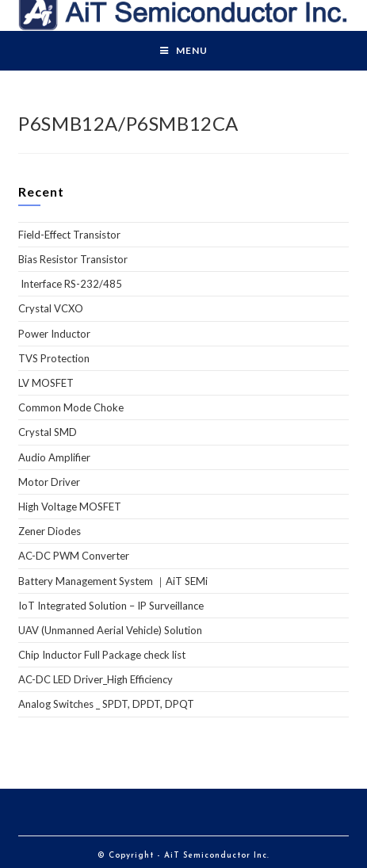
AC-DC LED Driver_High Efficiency (96, 679)
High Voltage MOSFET (70, 507)
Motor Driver (49, 482)
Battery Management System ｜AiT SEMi (113, 581)
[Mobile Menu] (184, 51)
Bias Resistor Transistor (73, 259)
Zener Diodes (50, 531)
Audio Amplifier (54, 457)
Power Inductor (54, 334)
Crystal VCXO (51, 308)
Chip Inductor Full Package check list (102, 655)
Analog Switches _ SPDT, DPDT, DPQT (106, 704)
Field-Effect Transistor (69, 235)
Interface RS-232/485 (70, 284)
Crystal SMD (48, 432)
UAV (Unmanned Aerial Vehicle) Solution (110, 630)
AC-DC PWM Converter (74, 556)
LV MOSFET (46, 383)
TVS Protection (54, 358)
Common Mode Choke (71, 407)
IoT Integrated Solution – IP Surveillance (111, 606)
